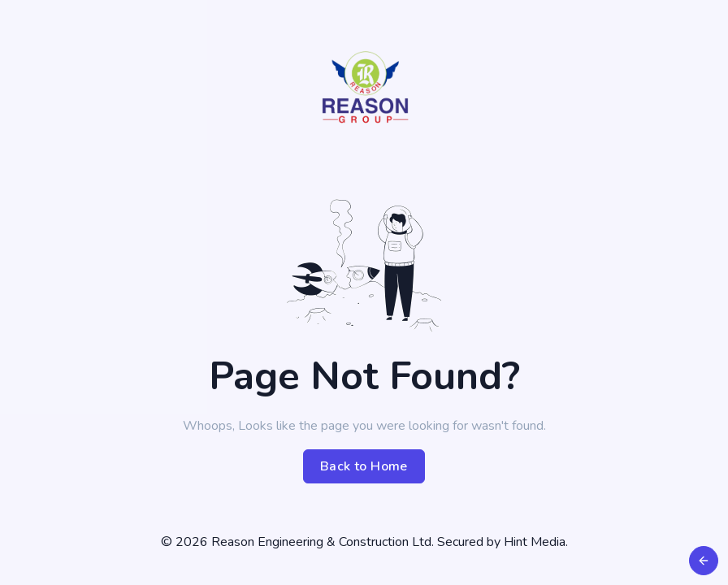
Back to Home (364, 466)
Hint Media (535, 542)
